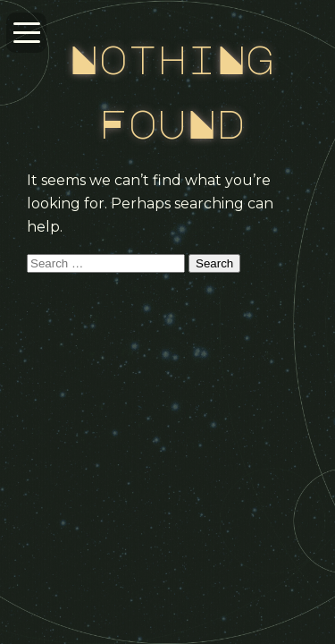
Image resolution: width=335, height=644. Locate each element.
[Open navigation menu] (26, 33)
